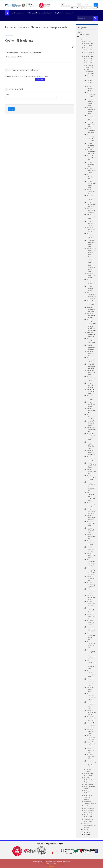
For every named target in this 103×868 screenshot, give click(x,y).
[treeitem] (87, 433)
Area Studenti (86, 834)
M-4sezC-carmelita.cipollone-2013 (92, 328)
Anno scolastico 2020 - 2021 (89, 820)
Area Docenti (86, 832)
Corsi (82, 39)
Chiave (7, 94)
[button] (6, 70)
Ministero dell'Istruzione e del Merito (41, 13)
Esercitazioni (88, 806)
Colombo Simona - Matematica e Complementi (24, 52)
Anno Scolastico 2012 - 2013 (89, 774)
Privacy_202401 (51, 863)
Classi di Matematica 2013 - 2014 (90, 71)
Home (80, 32)
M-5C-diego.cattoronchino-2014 (91, 268)
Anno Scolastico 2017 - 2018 (89, 44)
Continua (40, 79)
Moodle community (19, 13)
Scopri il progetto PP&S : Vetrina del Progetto (90, 780)
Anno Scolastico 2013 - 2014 (89, 62)
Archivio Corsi (87, 41)
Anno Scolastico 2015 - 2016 (89, 53)
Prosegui (51, 866)
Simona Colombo (17, 57)
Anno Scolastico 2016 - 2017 (89, 49)
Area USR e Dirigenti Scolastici (90, 802)
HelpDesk (60, 13)
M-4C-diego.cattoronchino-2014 (91, 260)
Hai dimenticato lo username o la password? (84, 8)
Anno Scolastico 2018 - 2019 (89, 811)
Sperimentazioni (89, 808)
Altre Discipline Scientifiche (91, 66)
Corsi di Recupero (89, 770)
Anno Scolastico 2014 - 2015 (89, 57)
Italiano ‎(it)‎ (71, 13)
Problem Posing (89, 784)
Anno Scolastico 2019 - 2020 (89, 816)
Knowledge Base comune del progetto (89, 797)
